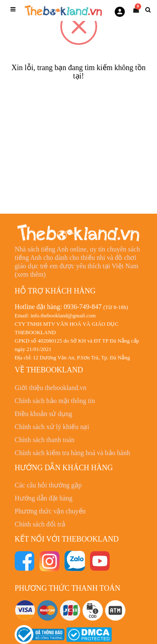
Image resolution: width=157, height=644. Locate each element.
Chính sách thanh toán (45, 440)
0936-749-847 (83, 307)
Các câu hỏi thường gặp (48, 485)
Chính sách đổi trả (40, 524)
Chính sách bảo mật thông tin (55, 401)
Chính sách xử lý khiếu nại (52, 427)
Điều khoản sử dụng (43, 414)
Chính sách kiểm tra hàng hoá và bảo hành (72, 453)
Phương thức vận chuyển (50, 511)
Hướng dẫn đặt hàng (44, 498)
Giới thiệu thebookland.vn (50, 388)
